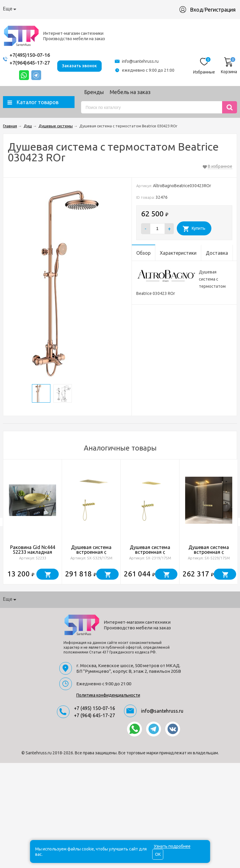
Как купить (48, 9)
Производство (138, 9)
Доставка (78, 9)
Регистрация (223, 10)
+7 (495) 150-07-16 (95, 708)
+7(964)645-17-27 (31, 63)
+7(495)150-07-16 (31, 55)
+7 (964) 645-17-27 (95, 715)
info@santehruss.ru (142, 61)
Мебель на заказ (130, 92)
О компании (17, 9)
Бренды (94, 92)
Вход (199, 10)
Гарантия (105, 9)
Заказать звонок (83, 65)
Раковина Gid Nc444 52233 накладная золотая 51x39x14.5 (33, 552)
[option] (33, 522)
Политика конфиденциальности (108, 695)
